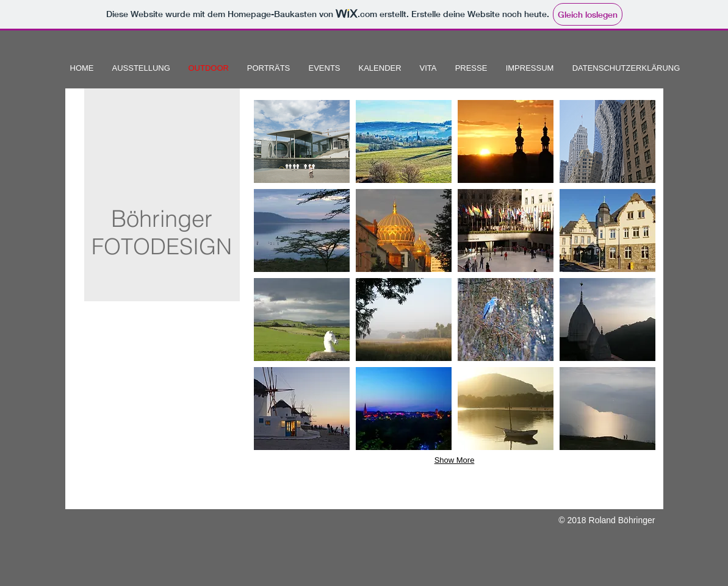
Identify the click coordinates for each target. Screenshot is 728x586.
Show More (455, 460)
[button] (302, 141)
